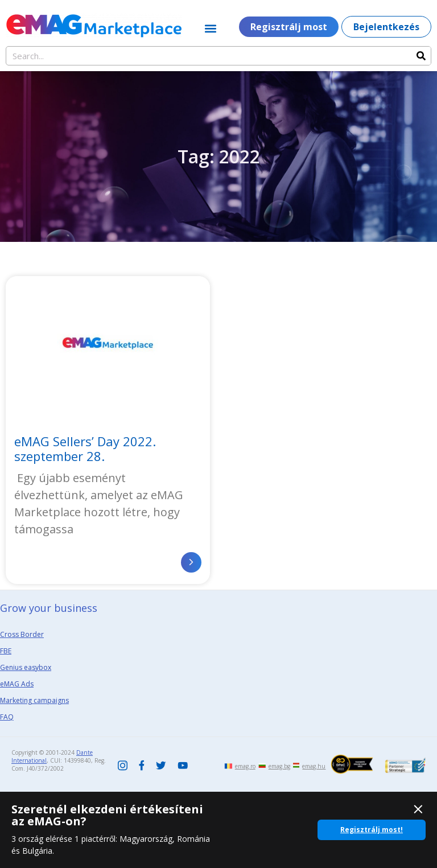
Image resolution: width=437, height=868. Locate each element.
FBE (6, 651)
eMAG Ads (17, 684)
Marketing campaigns (34, 700)
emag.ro (245, 766)
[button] (211, 28)
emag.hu (314, 766)
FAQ (7, 717)
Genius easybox (26, 667)
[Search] (421, 56)
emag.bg (279, 766)
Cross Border (22, 634)
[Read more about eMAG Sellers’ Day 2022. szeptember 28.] (191, 562)
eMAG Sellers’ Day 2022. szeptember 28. (85, 449)
